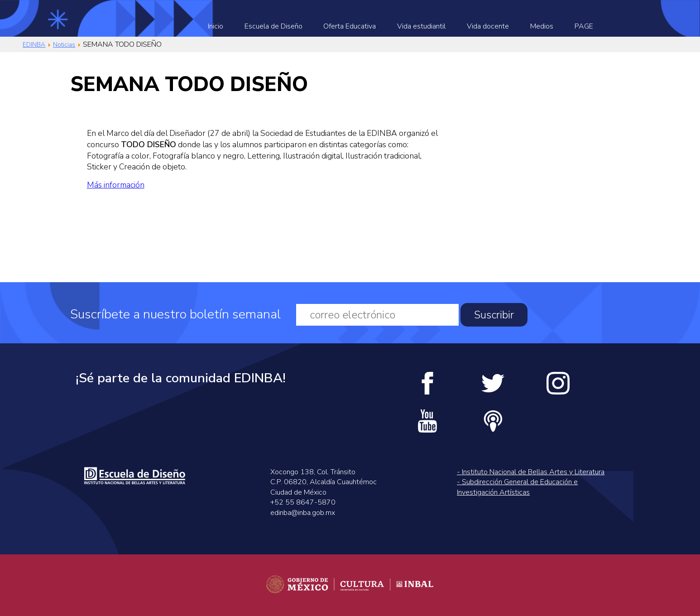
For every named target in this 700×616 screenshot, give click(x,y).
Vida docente (488, 26)
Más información (116, 185)
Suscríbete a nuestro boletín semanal (175, 315)
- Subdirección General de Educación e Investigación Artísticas (517, 487)
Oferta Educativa (350, 26)
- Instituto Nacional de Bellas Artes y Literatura (531, 472)
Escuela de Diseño (273, 26)
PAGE (584, 26)
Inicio (216, 26)
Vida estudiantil (421, 26)
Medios (542, 26)
